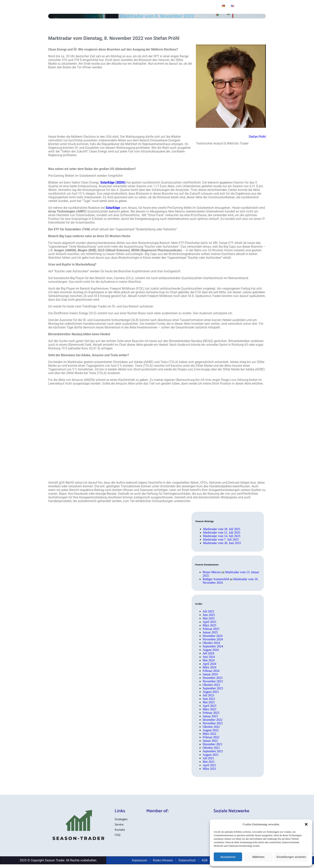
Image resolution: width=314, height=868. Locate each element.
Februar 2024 (211, 671)
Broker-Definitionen (201, 6)
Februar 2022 (211, 737)
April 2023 (209, 706)
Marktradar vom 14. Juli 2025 (222, 536)
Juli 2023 (208, 695)
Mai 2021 (209, 762)
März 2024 (209, 667)
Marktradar (138, 6)
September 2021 (213, 751)
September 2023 (213, 688)
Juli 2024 (208, 653)
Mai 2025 (209, 618)
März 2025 (209, 625)
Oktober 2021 (211, 748)
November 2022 (213, 723)
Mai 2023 (209, 702)
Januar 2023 (210, 716)
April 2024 (209, 664)
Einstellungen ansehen (291, 857)
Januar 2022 (210, 741)
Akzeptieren (228, 857)
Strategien (103, 6)
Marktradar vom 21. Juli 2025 (222, 532)
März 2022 (209, 734)
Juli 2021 (208, 758)
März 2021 (209, 769)
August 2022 (211, 730)
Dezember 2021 (213, 744)
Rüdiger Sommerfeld (216, 579)
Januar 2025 (210, 632)
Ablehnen (258, 857)
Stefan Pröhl (257, 137)
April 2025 (209, 622)
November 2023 (213, 681)
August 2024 (211, 650)
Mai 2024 (209, 660)
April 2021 (209, 765)
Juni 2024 (209, 657)
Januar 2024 (210, 674)
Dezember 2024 (213, 636)
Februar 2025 (211, 629)
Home (84, 6)
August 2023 (211, 692)
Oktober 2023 (211, 685)
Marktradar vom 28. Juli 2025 (222, 529)
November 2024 (213, 639)
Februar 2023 (211, 713)
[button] (306, 824)
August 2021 (211, 755)
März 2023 (209, 709)
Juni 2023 (209, 699)
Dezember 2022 (213, 720)
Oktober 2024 (211, 643)
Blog (121, 6)
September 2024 (213, 646)
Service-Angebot (166, 6)
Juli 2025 (208, 611)
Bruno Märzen (212, 572)
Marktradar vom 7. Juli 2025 (221, 539)
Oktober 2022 (211, 727)
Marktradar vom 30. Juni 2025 (222, 543)
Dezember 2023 (213, 678)
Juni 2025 (209, 615)
